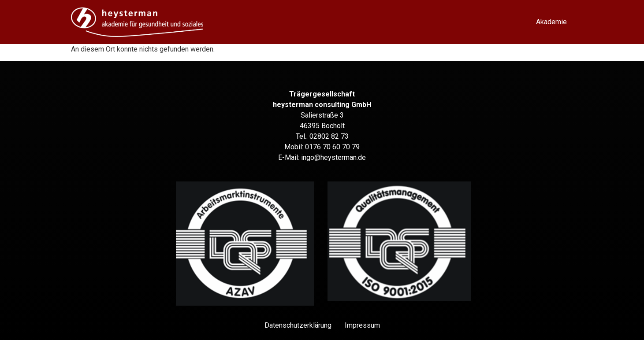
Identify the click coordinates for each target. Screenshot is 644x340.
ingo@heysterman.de (333, 157)
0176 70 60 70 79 (332, 147)
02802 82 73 (329, 136)
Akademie (551, 22)
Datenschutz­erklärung (298, 325)
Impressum (362, 325)
